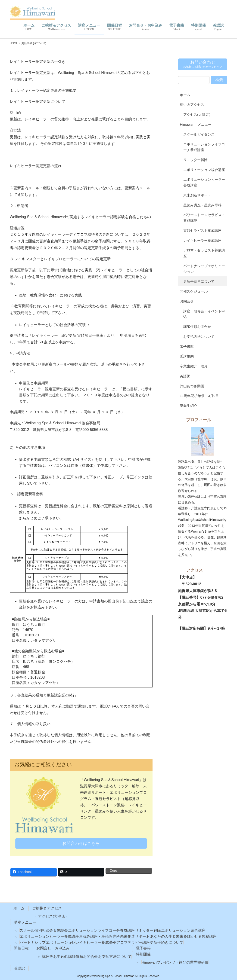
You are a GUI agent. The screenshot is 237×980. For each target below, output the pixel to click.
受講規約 (187, 356)
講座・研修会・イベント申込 (204, 314)
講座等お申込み (55, 957)
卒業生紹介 (189, 406)
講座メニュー (25, 922)
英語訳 (185, 376)
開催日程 (21, 948)
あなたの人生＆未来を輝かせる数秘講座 (183, 936)
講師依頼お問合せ (197, 327)
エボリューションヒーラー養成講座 (204, 182)
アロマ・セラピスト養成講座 (204, 253)
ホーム (185, 95)
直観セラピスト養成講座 (202, 230)
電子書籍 (187, 347)
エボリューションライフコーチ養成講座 (204, 147)
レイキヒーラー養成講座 (202, 240)
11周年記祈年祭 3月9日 (199, 396)
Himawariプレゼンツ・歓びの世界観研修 (175, 962)
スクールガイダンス (199, 134)
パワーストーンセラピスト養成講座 (204, 218)
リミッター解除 (195, 160)
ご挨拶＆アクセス (47, 908)
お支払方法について (199, 337)
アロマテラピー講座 (133, 942)
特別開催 (143, 954)
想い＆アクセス (192, 105)
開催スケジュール (194, 291)
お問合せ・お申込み (53, 948)
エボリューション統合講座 (204, 170)
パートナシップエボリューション (204, 269)
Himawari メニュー (196, 124)
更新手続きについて (199, 281)
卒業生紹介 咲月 (194, 366)
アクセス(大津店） (198, 114)
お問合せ (187, 301)
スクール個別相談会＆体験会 (44, 930)
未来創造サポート (197, 195)
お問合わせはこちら (81, 843)
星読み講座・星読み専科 (202, 205)
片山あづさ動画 (192, 386)
